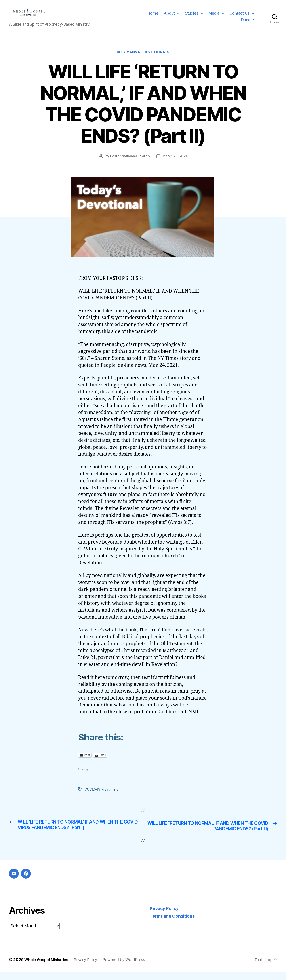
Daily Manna (128, 59)
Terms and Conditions (174, 924)
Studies (192, 16)
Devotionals (158, 59)
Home (153, 16)
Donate (247, 23)
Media (214, 16)
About (169, 16)
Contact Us (240, 16)
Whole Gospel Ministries (48, 967)
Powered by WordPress (129, 967)
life (117, 797)
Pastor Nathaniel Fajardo (129, 163)
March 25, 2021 (175, 163)
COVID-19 (93, 797)
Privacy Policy (165, 916)
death (107, 797)
